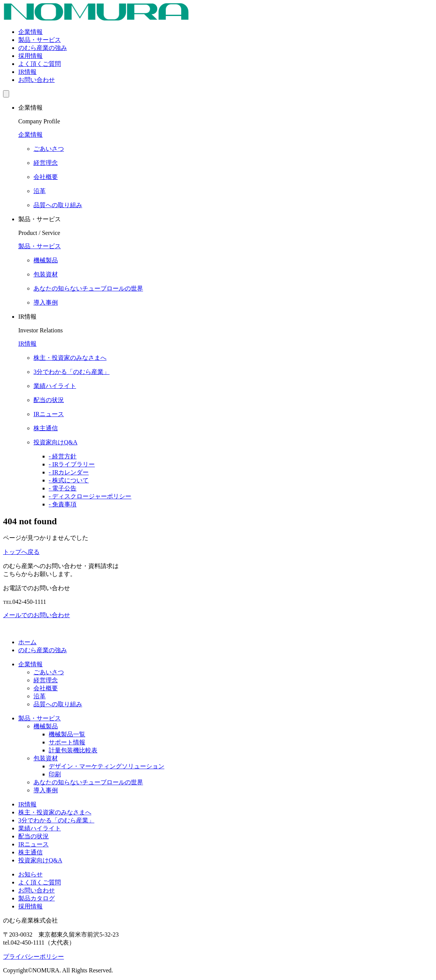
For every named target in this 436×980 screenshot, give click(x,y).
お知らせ (30, 874)
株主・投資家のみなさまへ (55, 812)
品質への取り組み (58, 704)
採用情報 (30, 56)
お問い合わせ (37, 80)
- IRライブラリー (72, 464)
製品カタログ (37, 898)
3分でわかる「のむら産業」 (56, 820)
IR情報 (27, 72)
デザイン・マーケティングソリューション (107, 766)
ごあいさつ (49, 672)
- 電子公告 (63, 488)
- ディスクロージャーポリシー (90, 496)
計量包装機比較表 (73, 750)
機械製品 (46, 726)
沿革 (40, 696)
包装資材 (46, 758)
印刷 (55, 774)
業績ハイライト (40, 828)
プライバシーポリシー (33, 957)
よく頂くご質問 (40, 64)
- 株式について (69, 480)
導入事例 (46, 790)
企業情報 (30, 32)
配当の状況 (33, 836)
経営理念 (46, 680)
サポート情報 (67, 742)
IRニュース (33, 844)
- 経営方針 (63, 456)
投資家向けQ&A (40, 860)
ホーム (27, 642)
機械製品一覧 (67, 734)
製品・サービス (40, 40)
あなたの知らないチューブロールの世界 (88, 782)
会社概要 (46, 688)
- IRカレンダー (69, 472)
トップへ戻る (21, 552)
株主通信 (30, 852)
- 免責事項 (63, 504)
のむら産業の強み (43, 48)
